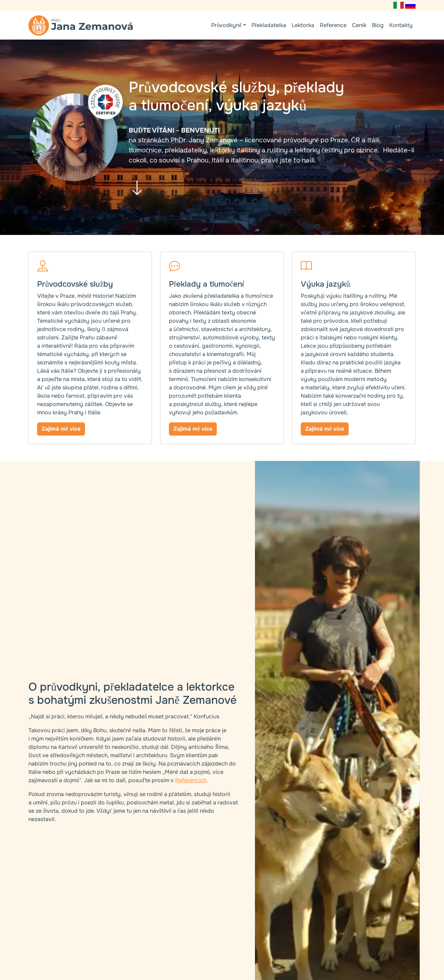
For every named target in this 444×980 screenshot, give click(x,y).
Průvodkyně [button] (226, 25)
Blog (378, 25)
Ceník (359, 25)
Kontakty (401, 25)
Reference (333, 25)
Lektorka (303, 25)
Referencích (191, 780)
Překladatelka (269, 25)
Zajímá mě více (61, 429)
